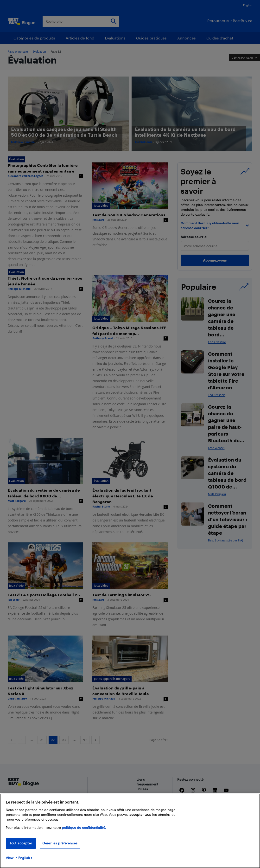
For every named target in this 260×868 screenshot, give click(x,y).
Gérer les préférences (60, 843)
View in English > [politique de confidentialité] (19, 858)
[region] (130, 831)
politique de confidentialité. (84, 827)
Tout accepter (21, 843)
